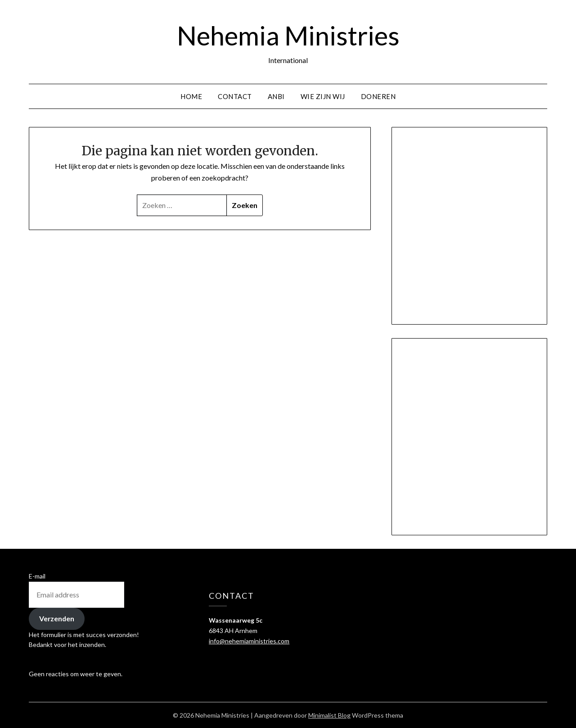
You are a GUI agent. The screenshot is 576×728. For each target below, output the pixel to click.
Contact (235, 96)
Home (191, 96)
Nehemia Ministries (288, 35)
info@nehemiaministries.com (249, 641)
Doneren (378, 96)
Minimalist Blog (329, 715)
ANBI (276, 96)
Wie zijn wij (323, 96)
